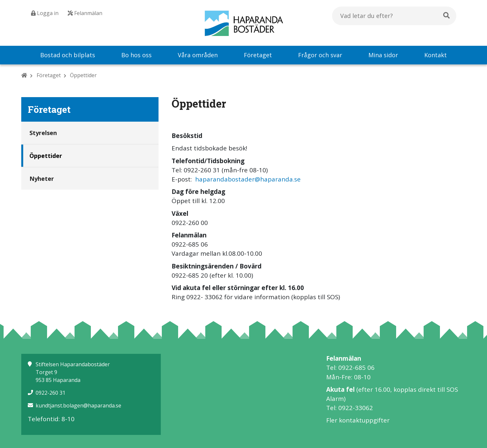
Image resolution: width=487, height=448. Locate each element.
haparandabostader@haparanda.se (248, 179)
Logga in (45, 13)
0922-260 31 (50, 393)
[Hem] (24, 75)
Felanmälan (85, 13)
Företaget (49, 75)
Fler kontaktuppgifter (358, 420)
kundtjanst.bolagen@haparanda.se (78, 405)
